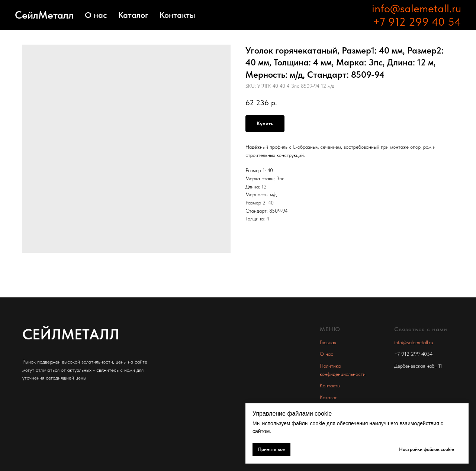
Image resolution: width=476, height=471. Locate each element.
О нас (96, 15)
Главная (328, 342)
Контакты (177, 15)
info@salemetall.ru (416, 8)
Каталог (133, 15)
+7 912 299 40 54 (417, 22)
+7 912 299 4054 (414, 354)
